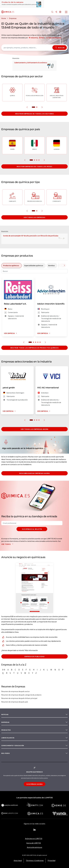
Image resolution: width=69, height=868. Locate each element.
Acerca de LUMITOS (34, 843)
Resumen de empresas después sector (16, 691)
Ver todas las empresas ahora (34, 429)
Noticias (5, 714)
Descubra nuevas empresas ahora (34, 473)
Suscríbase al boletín (32, 529)
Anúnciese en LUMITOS (34, 839)
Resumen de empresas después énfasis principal (19, 698)
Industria (34, 38)
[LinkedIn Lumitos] (35, 830)
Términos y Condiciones (35, 860)
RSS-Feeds (6, 753)
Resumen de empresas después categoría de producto (21, 695)
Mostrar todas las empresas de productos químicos (35, 348)
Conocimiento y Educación (13, 746)
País (43, 38)
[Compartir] (56, 12)
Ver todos (8, 544)
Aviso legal (18, 860)
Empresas (5, 722)
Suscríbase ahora (34, 784)
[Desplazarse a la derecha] (64, 265)
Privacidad (52, 860)
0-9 (4, 670)
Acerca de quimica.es (35, 847)
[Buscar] (52, 12)
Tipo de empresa (55, 38)
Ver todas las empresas (34, 217)
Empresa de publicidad (34, 656)
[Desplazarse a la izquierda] (61, 265)
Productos (6, 730)
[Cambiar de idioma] (60, 12)
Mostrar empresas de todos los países (34, 166)
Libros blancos (8, 738)
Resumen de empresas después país (15, 702)
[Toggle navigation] (66, 12)
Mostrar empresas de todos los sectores (34, 114)
